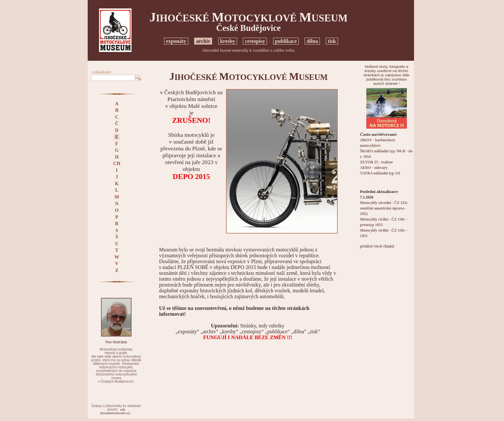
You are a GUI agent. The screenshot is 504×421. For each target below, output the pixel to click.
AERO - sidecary (374, 168)
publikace (286, 41)
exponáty (176, 41)
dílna (312, 41)
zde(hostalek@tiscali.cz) (115, 411)
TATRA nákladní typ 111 (380, 173)
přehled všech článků (377, 246)
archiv (203, 41)
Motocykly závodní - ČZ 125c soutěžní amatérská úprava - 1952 (384, 208)
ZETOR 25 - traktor (377, 162)
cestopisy (255, 41)
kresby (228, 41)
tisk (332, 41)
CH (117, 163)
